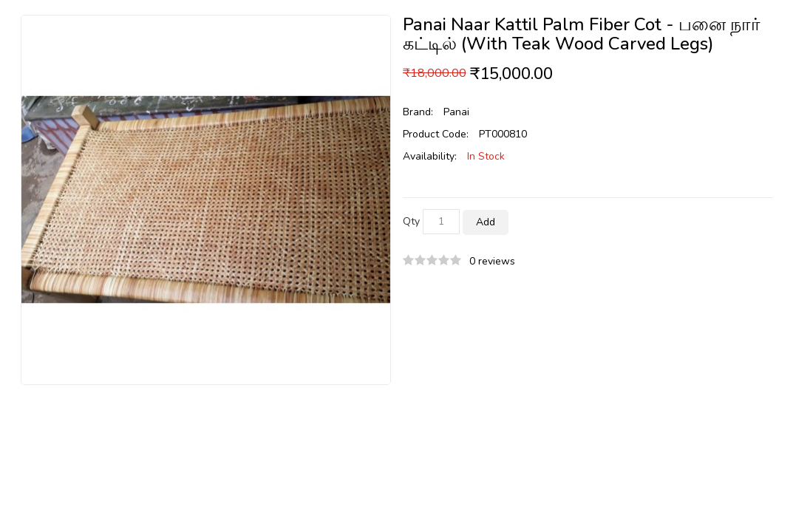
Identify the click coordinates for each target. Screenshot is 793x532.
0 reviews (492, 261)
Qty (411, 221)
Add (486, 222)
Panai (456, 112)
